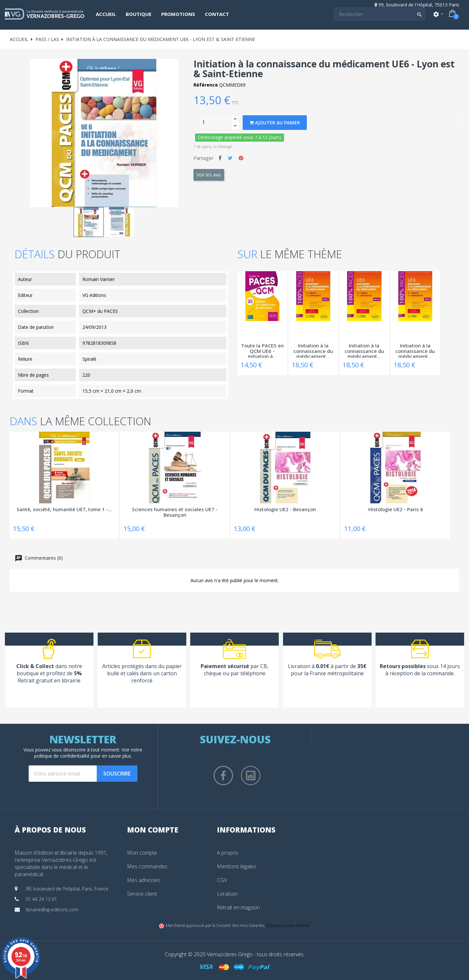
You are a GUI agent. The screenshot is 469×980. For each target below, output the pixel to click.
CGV (222, 880)
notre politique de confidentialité (88, 753)
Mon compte (142, 853)
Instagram (251, 776)
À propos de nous (50, 830)
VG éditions (94, 295)
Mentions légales (237, 866)
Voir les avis (209, 175)
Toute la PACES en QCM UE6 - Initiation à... (262, 350)
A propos (228, 853)
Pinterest (241, 158)
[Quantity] (215, 122)
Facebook (223, 776)
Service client (142, 894)
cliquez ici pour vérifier (288, 925)
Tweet (230, 158)
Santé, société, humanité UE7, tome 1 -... (64, 510)
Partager (220, 158)
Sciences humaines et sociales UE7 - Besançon (175, 512)
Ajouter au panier (275, 123)
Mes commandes (147, 866)
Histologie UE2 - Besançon (285, 510)
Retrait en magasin (238, 907)
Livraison (227, 894)
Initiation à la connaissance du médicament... (313, 350)
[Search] (380, 14)
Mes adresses (144, 880)
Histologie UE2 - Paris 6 (396, 510)
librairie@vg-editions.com (52, 910)
